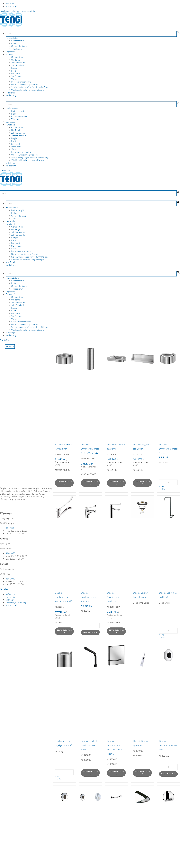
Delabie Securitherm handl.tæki (113, 597)
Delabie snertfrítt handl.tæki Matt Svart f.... (89, 745)
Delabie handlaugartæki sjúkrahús (89, 597)
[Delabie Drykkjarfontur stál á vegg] (168, 359)
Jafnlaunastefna (18, 63)
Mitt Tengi (10, 93)
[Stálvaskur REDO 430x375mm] (64, 359)
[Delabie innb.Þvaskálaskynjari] (90, 797)
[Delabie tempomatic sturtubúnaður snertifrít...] (64, 797)
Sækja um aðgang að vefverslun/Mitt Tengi (30, 87)
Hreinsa (10, 346)
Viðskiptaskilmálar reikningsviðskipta (28, 90)
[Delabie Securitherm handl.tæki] (116, 507)
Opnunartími (17, 57)
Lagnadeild (11, 52)
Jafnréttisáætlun (19, 65)
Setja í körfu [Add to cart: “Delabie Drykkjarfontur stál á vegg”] (163, 488)
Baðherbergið (18, 41)
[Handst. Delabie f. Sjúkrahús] (142, 655)
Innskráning (11, 95)
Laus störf (16, 73)
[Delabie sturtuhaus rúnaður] (168, 797)
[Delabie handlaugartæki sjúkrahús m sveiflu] (64, 507)
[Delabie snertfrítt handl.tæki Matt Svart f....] (90, 655)
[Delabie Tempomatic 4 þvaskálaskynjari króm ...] (116, 655)
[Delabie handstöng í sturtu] (116, 797)
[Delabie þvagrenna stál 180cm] (142, 359)
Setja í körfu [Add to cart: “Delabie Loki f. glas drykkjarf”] (163, 636)
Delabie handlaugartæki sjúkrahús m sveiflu (64, 597)
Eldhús (14, 43)
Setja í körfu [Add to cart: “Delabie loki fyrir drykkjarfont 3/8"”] (59, 778)
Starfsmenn (16, 76)
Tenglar (4, 589)
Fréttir (14, 71)
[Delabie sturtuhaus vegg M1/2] (142, 797)
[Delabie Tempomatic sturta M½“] (168, 655)
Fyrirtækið (10, 54)
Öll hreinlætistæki (19, 46)
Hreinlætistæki (12, 38)
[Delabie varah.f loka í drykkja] (142, 507)
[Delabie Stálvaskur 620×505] (116, 359)
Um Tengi (16, 60)
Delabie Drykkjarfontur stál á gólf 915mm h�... (90, 449)
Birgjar (14, 68)
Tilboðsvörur (17, 49)
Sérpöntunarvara (64, 483)
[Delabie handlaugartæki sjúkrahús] (90, 507)
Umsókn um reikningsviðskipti (25, 84)
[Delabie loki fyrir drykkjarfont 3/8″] (64, 655)
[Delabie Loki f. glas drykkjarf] (168, 507)
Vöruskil (15, 79)
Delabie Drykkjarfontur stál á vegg (168, 449)
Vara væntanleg (90, 632)
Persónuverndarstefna (21, 82)
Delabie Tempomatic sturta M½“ (168, 745)
